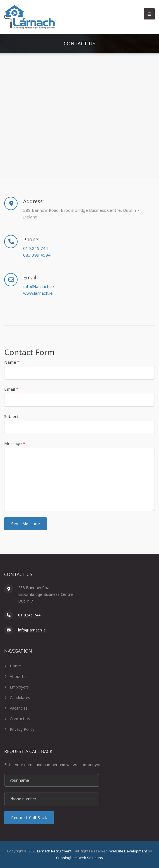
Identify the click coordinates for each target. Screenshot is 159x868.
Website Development (128, 851)
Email (11, 389)
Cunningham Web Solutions (79, 858)
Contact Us (20, 719)
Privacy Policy (22, 729)
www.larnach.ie (38, 293)
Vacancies (19, 708)
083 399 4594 (37, 255)
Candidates (20, 698)
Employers (19, 687)
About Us (18, 676)
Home (15, 666)
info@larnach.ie (38, 286)
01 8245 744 (36, 248)
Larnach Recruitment (54, 851)
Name (12, 362)
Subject (11, 416)
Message (15, 443)
